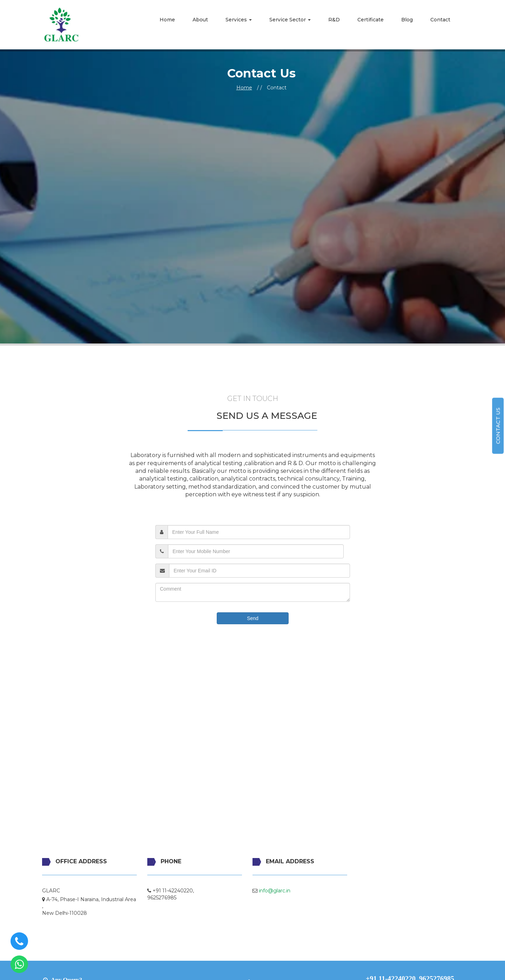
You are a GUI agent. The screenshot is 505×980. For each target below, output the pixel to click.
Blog (407, 20)
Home (167, 20)
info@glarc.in (275, 891)
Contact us (498, 426)
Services (239, 20)
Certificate (371, 20)
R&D (334, 20)
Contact (440, 20)
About (200, 20)
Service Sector (290, 20)
